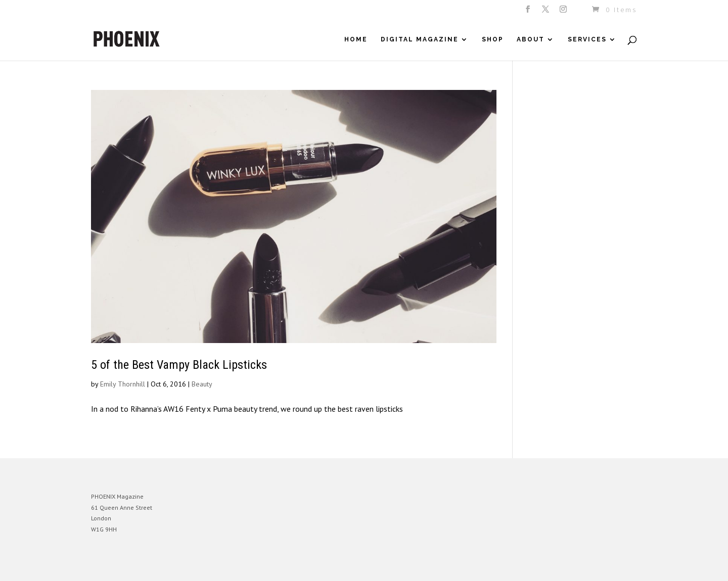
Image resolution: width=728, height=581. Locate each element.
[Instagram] (564, 12)
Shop (493, 39)
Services (587, 39)
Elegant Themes (138, 566)
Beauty (202, 384)
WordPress (201, 566)
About (531, 39)
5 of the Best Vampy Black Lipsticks (179, 365)
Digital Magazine (420, 39)
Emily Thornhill (123, 384)
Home (356, 39)
